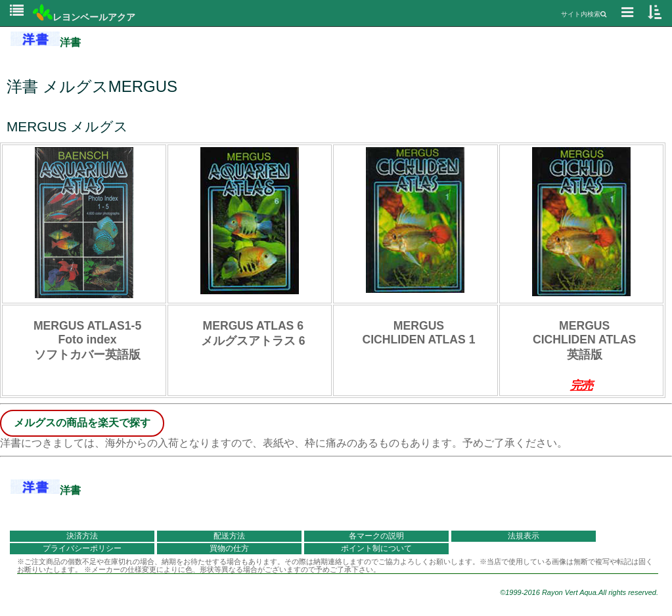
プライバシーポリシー (82, 548)
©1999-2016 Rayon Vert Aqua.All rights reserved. (579, 592)
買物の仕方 (229, 548)
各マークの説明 (376, 536)
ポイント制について (376, 548)
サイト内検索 (584, 14)
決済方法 (82, 536)
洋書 (46, 42)
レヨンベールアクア (84, 17)
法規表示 (524, 536)
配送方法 (229, 536)
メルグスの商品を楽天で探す (82, 423)
